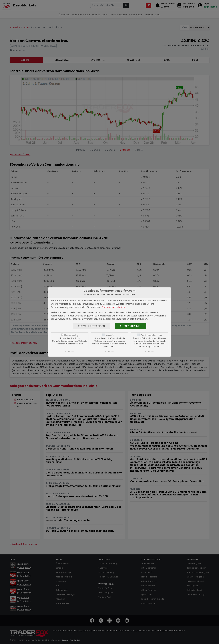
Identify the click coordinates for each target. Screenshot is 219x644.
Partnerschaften (151, 335)
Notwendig (71, 335)
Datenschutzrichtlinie (113, 307)
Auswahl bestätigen (91, 326)
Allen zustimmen (131, 326)
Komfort (111, 335)
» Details (70, 351)
